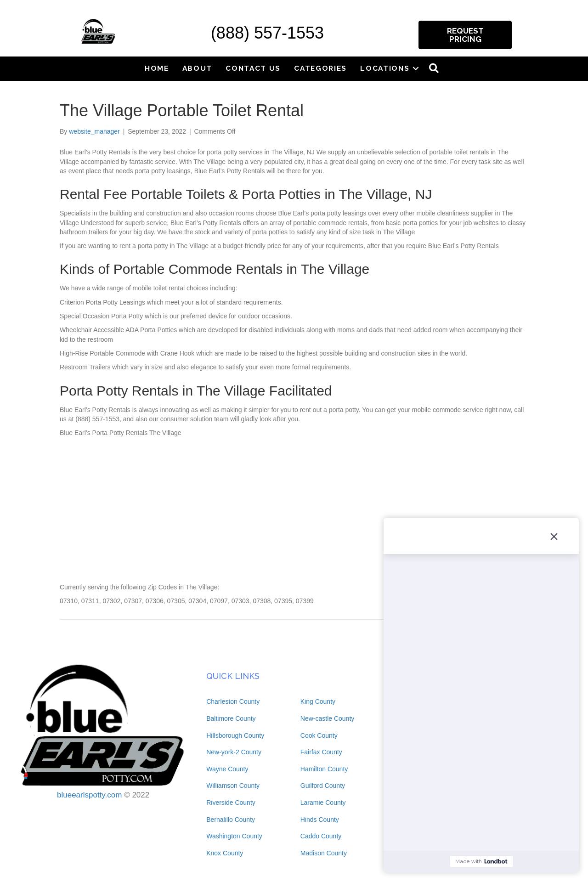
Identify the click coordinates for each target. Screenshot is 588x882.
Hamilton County (324, 769)
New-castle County (328, 718)
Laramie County (323, 803)
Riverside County (231, 803)
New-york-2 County (234, 752)
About (198, 68)
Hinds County (320, 820)
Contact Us (253, 68)
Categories (320, 68)
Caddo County (321, 836)
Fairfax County (321, 752)
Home (157, 68)
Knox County (225, 853)
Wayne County (227, 769)
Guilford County (323, 786)
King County (318, 701)
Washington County (234, 836)
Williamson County (233, 786)
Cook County (319, 735)
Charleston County (233, 701)
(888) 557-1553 (267, 33)
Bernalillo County (231, 820)
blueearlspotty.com (89, 795)
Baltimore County (231, 718)
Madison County (324, 853)
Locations (385, 68)
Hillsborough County (235, 735)
